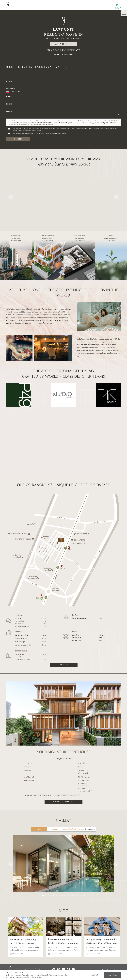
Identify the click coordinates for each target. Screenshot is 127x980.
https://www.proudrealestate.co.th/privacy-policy (84, 123)
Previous (11, 197)
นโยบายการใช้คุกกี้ (37, 977)
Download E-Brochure (63, 802)
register (18, 139)
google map (64, 665)
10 (68, 896)
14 (79, 896)
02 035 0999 (111, 969)
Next (116, 197)
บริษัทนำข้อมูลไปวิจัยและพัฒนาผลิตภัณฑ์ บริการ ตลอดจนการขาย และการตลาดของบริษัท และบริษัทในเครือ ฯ (40, 133)
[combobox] (63, 114)
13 (76, 896)
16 (84, 896)
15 (81, 896)
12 (73, 896)
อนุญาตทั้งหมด (112, 975)
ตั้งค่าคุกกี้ (95, 975)
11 (70, 896)
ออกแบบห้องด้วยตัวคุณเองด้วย (79, 829)
